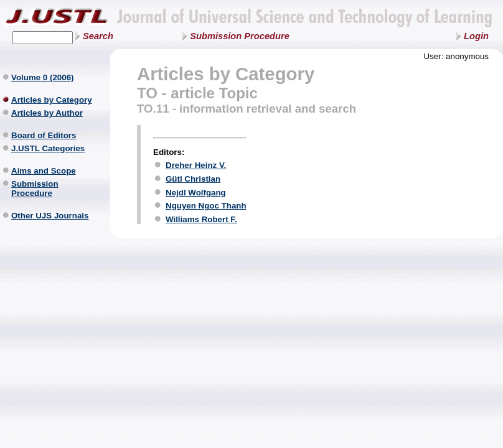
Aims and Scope (44, 171)
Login (476, 36)
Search (98, 36)
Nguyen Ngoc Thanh (206, 206)
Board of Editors (44, 135)
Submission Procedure (240, 36)
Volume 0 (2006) (43, 77)
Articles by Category (52, 100)
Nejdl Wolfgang (196, 193)
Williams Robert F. (201, 219)
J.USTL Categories (48, 148)
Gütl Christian (193, 179)
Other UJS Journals (50, 216)
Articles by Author (47, 113)
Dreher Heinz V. (196, 165)
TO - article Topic (197, 93)
